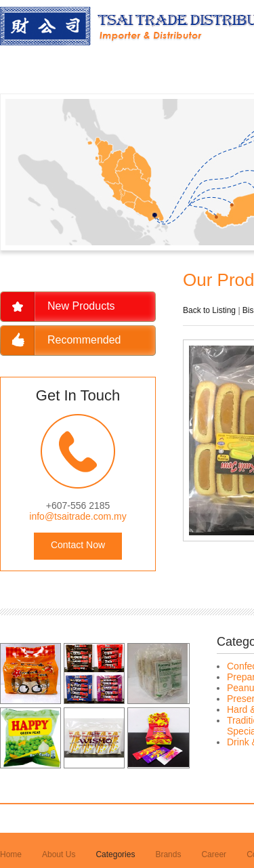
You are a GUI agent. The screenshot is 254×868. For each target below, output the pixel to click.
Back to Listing (209, 310)
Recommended (84, 340)
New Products (81, 306)
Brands (168, 854)
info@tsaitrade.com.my (78, 516)
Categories (115, 854)
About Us (59, 854)
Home (11, 854)
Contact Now (78, 545)
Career (214, 854)
